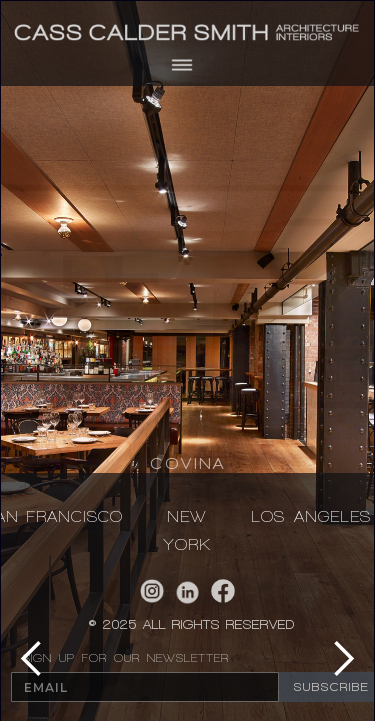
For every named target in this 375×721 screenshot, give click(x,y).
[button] (187, 65)
